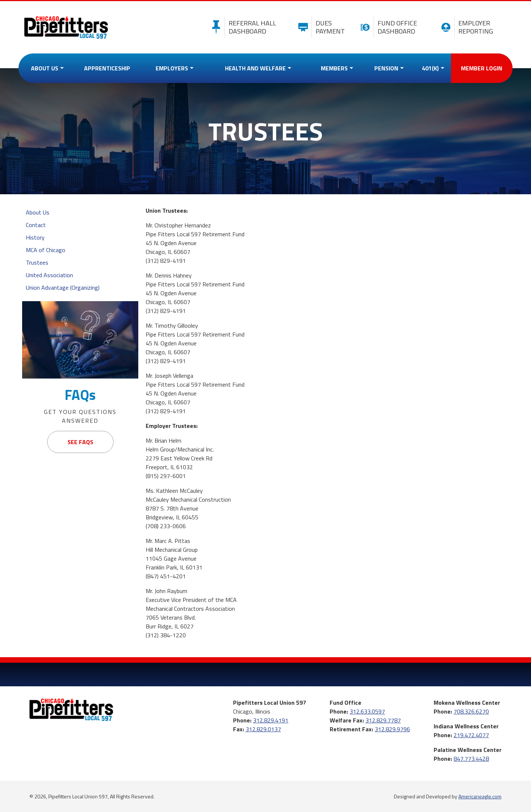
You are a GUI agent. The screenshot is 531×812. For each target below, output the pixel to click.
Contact (36, 225)
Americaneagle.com (480, 796)
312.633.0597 (367, 711)
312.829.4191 (271, 720)
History (35, 237)
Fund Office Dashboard (387, 27)
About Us (38, 212)
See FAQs (80, 442)
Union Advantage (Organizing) (63, 287)
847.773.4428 (471, 759)
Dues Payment (320, 27)
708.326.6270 (471, 711)
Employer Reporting (465, 27)
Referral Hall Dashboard (242, 27)
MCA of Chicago (46, 250)
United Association (49, 275)
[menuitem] (46, 68)
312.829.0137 (263, 729)
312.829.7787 (383, 720)
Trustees (37, 262)
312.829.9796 (392, 729)
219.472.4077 (471, 735)
